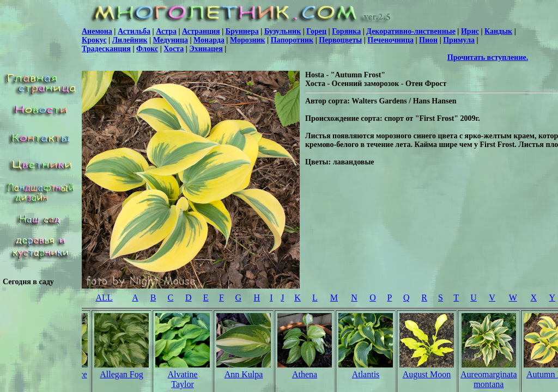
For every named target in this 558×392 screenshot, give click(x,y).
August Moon (427, 374)
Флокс (147, 49)
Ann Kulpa (244, 374)
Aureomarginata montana (489, 379)
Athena (305, 374)
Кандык (498, 31)
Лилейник (130, 40)
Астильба (134, 31)
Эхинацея (206, 49)
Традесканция (106, 49)
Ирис (470, 31)
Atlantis (366, 374)
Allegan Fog (122, 374)
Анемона (97, 31)
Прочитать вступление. (488, 57)
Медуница (171, 40)
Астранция (201, 31)
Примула (459, 40)
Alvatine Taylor (182, 379)
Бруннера (242, 31)
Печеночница (390, 40)
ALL (104, 298)
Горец (316, 31)
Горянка (346, 31)
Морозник (248, 40)
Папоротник (292, 40)
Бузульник (283, 31)
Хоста (174, 49)
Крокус (94, 40)
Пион (428, 40)
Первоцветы (340, 40)
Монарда (209, 40)
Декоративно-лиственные (411, 31)
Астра (166, 31)
